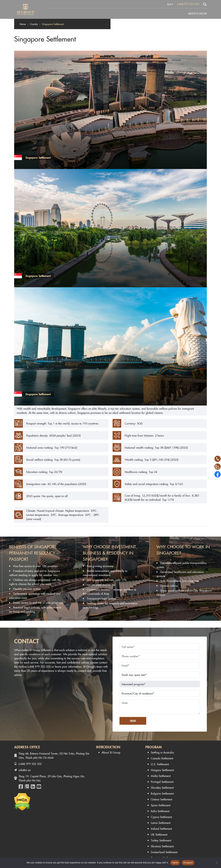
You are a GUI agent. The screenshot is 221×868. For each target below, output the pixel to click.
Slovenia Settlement (162, 846)
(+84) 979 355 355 (188, 4)
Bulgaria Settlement (162, 793)
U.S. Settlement (160, 764)
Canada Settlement (162, 758)
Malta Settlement (161, 776)
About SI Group (197, 13)
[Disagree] (217, 863)
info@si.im (25, 770)
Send (133, 721)
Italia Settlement (160, 811)
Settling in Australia (162, 752)
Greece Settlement (162, 799)
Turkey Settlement (161, 840)
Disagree (188, 863)
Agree (175, 863)
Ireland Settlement (161, 829)
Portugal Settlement (162, 782)
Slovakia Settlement (162, 787)
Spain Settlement (161, 805)
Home (23, 24)
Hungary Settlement (162, 770)
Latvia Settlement (161, 823)
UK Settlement (159, 834)
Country (34, 24)
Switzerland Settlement (164, 852)
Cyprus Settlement (161, 817)
